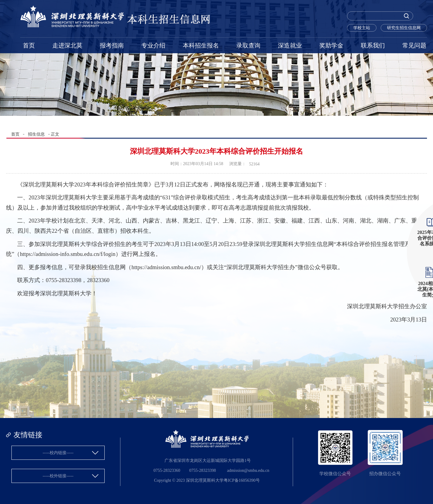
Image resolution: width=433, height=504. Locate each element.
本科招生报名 (201, 45)
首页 (29, 45)
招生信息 (36, 134)
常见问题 (414, 45)
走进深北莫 (67, 45)
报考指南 (112, 45)
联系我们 (373, 45)
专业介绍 (153, 45)
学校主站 (362, 28)
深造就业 (290, 45)
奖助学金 (331, 45)
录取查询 (248, 45)
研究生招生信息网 (404, 28)
